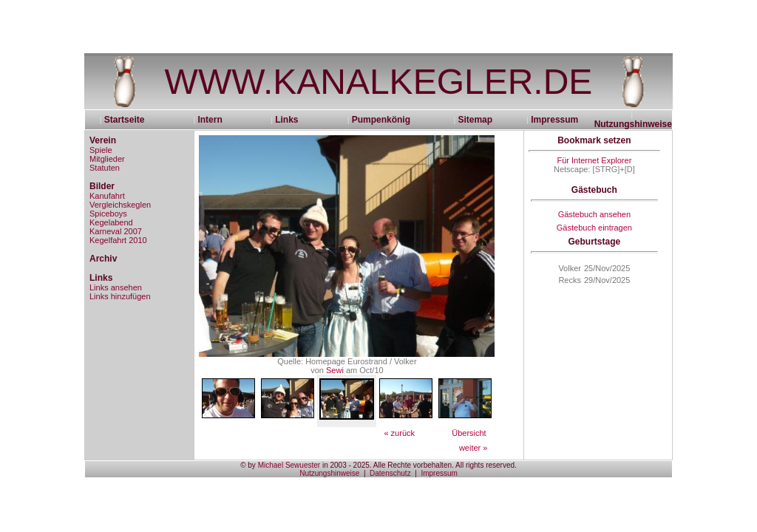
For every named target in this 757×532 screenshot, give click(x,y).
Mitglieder (107, 159)
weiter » (473, 448)
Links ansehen (116, 287)
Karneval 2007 (116, 231)
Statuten (105, 168)
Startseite (129, 120)
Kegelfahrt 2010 (118, 240)
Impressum (554, 120)
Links (286, 120)
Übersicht (469, 433)
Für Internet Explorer (594, 160)
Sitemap (475, 120)
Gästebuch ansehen (594, 214)
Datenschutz (390, 473)
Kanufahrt (107, 196)
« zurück (399, 433)
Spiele (101, 150)
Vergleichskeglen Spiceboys (120, 209)
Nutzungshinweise (633, 124)
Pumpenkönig (381, 120)
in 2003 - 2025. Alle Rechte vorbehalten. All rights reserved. (418, 465)
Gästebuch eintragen (594, 228)
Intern (210, 120)
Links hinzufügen (120, 296)
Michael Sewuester (289, 465)
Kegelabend (111, 222)
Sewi (335, 370)
